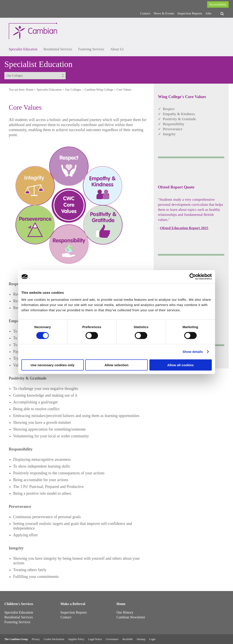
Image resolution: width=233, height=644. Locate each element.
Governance (112, 639)
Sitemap (141, 639)
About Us (117, 49)
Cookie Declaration (54, 639)
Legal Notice (95, 639)
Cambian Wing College (99, 90)
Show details (193, 352)
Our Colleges (73, 90)
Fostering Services (91, 49)
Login (152, 639)
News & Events (164, 13)
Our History (125, 612)
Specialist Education (23, 49)
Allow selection (116, 365)
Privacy (36, 639)
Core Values (124, 90)
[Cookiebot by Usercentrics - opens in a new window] (193, 277)
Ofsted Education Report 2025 (184, 228)
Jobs (208, 13)
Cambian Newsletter (131, 617)
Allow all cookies (181, 365)
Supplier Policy (76, 639)
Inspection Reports (190, 13)
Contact (145, 13)
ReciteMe (128, 639)
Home (30, 90)
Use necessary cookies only (53, 365)
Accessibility (218, 4)
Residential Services (58, 49)
